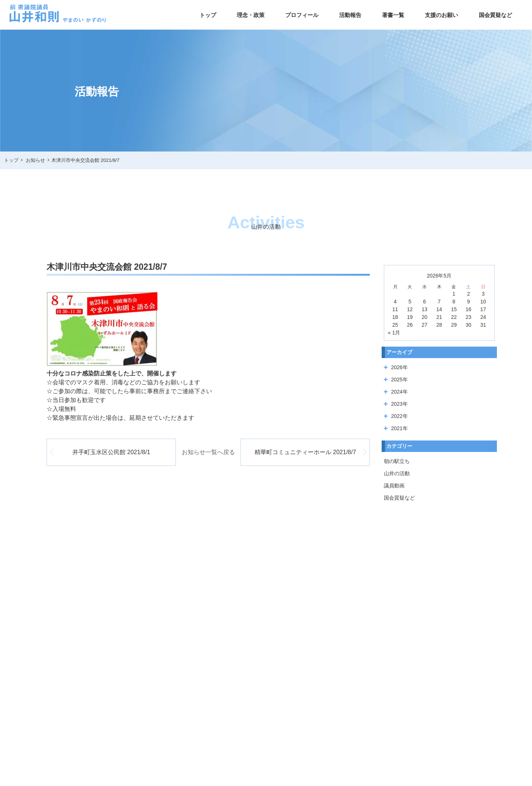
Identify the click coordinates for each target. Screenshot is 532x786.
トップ (208, 15)
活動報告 (350, 15)
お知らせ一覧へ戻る (208, 452)
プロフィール (302, 15)
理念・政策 (251, 15)
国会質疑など (495, 15)
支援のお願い (441, 15)
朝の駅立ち (397, 461)
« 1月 (394, 333)
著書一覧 (393, 15)
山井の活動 (397, 473)
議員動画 (394, 486)
